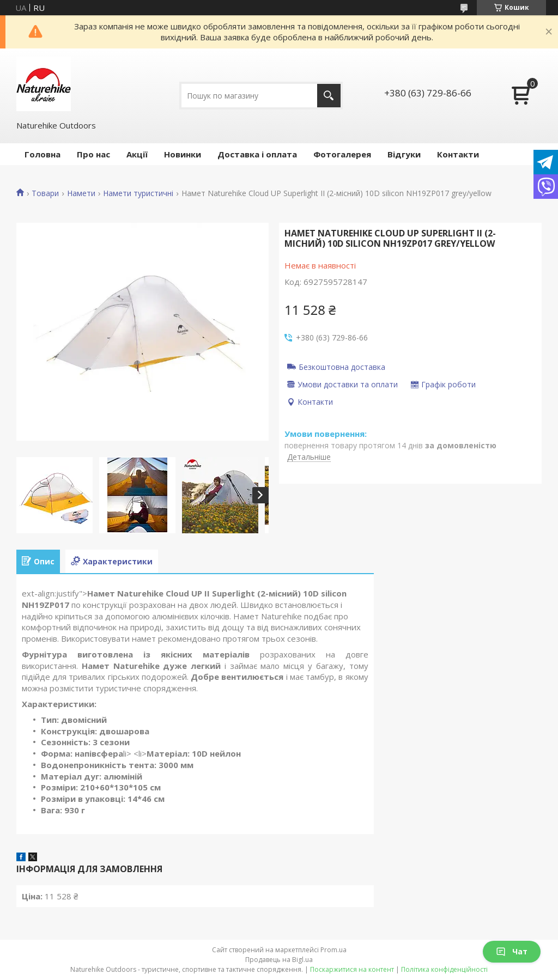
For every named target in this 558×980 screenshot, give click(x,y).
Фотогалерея (342, 154)
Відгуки (404, 154)
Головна (43, 154)
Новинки (183, 154)
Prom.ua (333, 950)
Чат (512, 951)
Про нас (93, 154)
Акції (137, 154)
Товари (45, 193)
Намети (81, 193)
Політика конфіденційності (444, 969)
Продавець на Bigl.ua (279, 960)
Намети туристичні (138, 193)
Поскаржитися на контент (352, 969)
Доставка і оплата (257, 154)
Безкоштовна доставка (342, 367)
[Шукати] (329, 96)
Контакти (458, 154)
